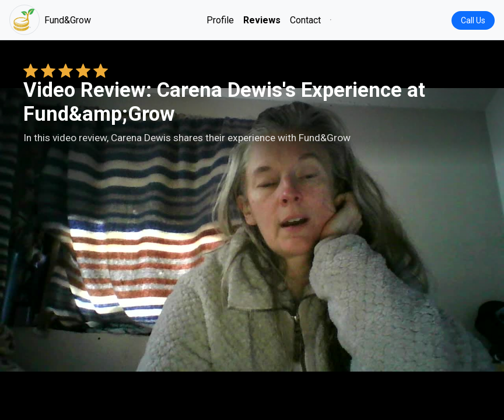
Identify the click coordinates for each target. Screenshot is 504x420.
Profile (220, 20)
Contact (305, 20)
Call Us (473, 20)
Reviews (262, 20)
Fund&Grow (50, 20)
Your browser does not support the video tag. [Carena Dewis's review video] (252, 230)
